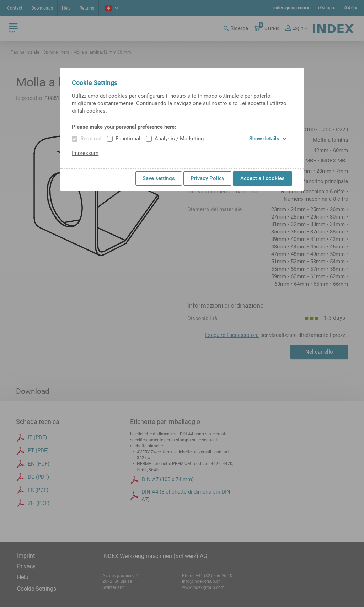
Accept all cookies (263, 178)
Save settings (159, 178)
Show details (268, 139)
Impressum (85, 153)
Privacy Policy (207, 178)
